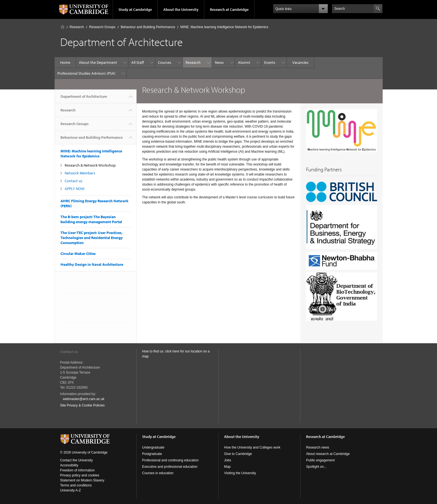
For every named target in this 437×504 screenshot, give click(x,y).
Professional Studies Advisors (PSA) (86, 73)
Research (77, 27)
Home (63, 27)
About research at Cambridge (328, 454)
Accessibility (69, 465)
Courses (165, 62)
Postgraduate (152, 454)
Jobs (228, 460)
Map (227, 467)
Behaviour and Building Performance (148, 27)
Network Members (80, 173)
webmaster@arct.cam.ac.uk (84, 399)
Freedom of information (77, 470)
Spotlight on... (316, 467)
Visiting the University (240, 473)
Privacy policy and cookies (80, 475)
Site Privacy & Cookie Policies (82, 405)
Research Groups (102, 27)
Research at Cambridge (229, 9)
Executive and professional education (170, 467)
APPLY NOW (75, 189)
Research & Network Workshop (90, 165)
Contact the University (77, 460)
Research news (318, 447)
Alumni (244, 62)
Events (270, 62)
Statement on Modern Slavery (82, 480)
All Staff (138, 62)
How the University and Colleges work (252, 447)
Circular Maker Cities (78, 254)
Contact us (74, 181)
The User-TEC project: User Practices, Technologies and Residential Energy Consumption (92, 238)
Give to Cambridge (238, 454)
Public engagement (320, 460)
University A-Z (71, 490)
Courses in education (158, 473)
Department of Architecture (84, 99)
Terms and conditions (76, 485)
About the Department (98, 62)
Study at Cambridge (135, 9)
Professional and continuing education (170, 460)
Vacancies (300, 62)
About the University (181, 9)
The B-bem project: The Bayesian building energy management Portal (91, 219)
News (219, 62)
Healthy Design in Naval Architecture (92, 264)
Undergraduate (153, 447)
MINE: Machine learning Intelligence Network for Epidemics (224, 27)
